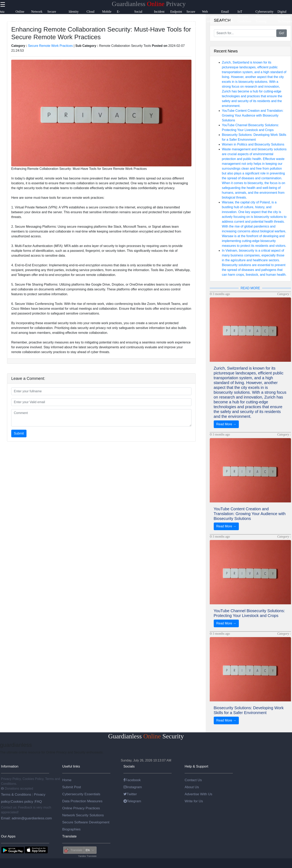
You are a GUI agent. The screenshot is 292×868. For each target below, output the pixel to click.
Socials (129, 766)
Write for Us (194, 801)
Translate (69, 836)
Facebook (132, 780)
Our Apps (8, 836)
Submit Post (72, 787)
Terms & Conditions (17, 794)
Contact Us (193, 780)
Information (10, 766)
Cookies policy (22, 801)
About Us (192, 787)
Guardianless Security (146, 736)
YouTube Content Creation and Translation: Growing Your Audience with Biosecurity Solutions (253, 115)
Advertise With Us (198, 794)
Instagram (133, 787)
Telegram (132, 801)
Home (67, 780)
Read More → (226, 424)
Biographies (71, 829)
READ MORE (250, 288)
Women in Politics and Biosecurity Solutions (253, 144)
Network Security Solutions (83, 815)
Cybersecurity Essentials (81, 794)
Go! (282, 33)
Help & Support (196, 766)
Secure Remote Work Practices (50, 46)
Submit (19, 433)
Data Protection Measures (82, 801)
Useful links (71, 766)
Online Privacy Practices (81, 808)
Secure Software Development (86, 822)
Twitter (130, 794)
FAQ (38, 801)
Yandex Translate (87, 856)
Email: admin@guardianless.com (26, 818)
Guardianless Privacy (149, 4)
